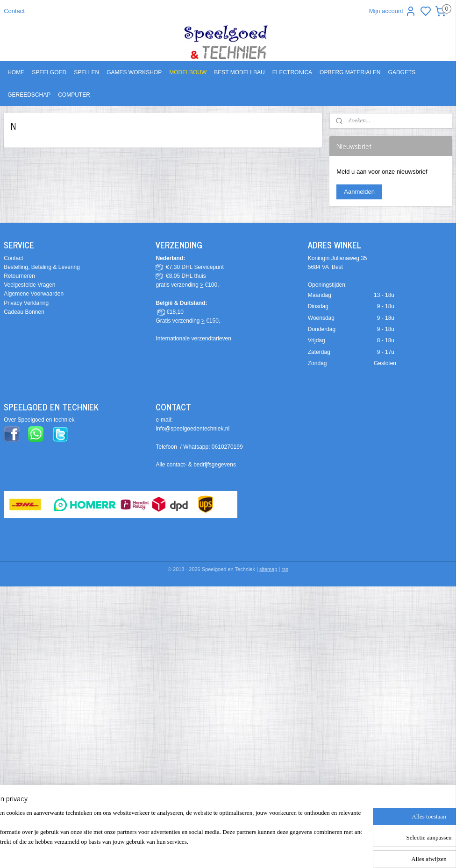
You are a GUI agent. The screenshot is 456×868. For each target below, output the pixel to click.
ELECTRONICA (292, 72)
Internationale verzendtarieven (193, 339)
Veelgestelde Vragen (29, 285)
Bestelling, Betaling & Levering (42, 267)
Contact (14, 11)
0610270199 (227, 447)
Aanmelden (359, 192)
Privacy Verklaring (26, 303)
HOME (16, 72)
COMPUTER (74, 95)
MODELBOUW (188, 72)
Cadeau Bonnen (24, 312)
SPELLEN (86, 72)
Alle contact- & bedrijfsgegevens (196, 465)
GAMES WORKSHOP (134, 72)
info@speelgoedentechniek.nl (192, 429)
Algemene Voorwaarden (34, 294)
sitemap (268, 569)
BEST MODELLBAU (239, 72)
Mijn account (393, 11)
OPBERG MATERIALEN (350, 72)
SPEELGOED (49, 72)
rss (285, 569)
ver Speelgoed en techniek (41, 420)
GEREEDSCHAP (29, 95)
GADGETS (402, 72)
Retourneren (19, 276)
